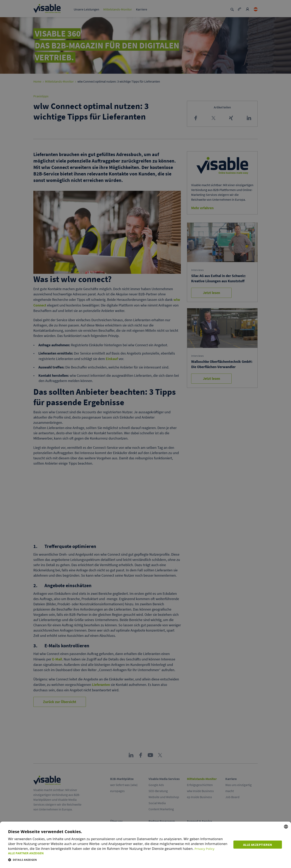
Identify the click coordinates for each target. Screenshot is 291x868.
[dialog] (145, 845)
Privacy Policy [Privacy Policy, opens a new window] (205, 849)
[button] (119, 853)
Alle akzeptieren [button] (259, 844)
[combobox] (286, 827)
